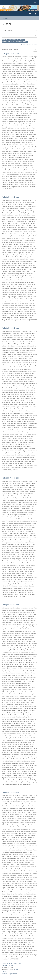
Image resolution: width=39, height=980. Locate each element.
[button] (30, 14)
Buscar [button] (6, 18)
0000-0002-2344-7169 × (22, 42)
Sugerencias (13, 974)
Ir (36, 36)
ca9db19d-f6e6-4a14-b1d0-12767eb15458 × (13, 40)
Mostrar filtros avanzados (29, 45)
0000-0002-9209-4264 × (8, 42)
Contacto (4, 974)
